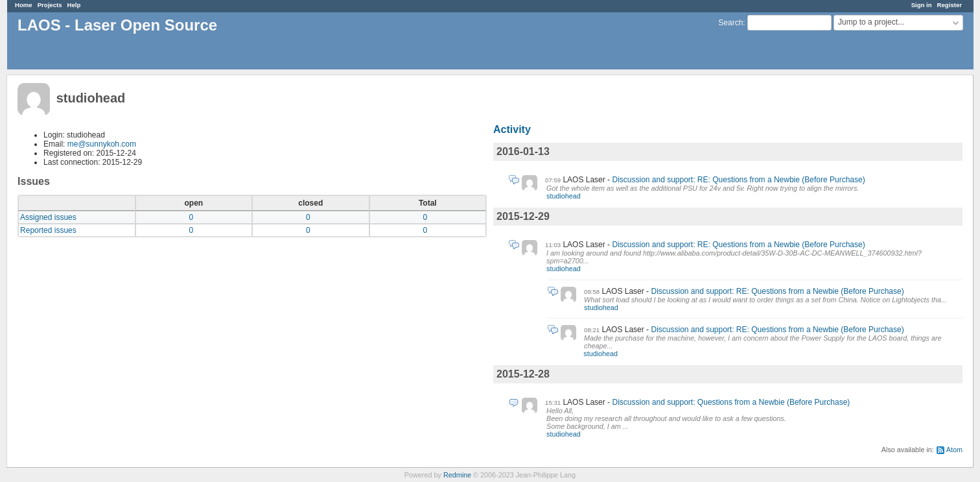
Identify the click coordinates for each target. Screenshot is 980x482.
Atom (954, 450)
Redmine (457, 475)
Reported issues (48, 230)
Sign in (922, 5)
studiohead (564, 196)
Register (950, 5)
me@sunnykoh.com (102, 144)
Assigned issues (48, 217)
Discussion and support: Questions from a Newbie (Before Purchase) (731, 402)
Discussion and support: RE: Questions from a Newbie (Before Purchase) (738, 180)
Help (74, 5)
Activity (512, 129)
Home (24, 5)
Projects (50, 5)
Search (730, 23)
